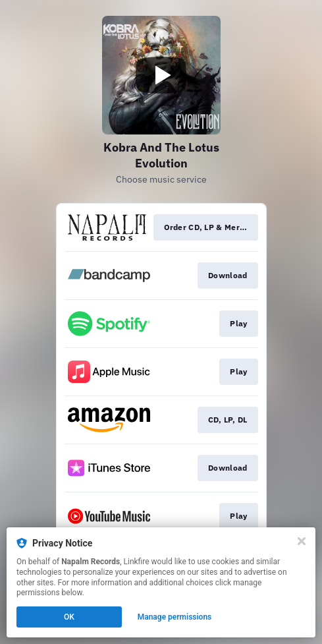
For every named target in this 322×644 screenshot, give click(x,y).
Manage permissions (175, 617)
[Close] (302, 541)
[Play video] (161, 75)
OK (69, 617)
